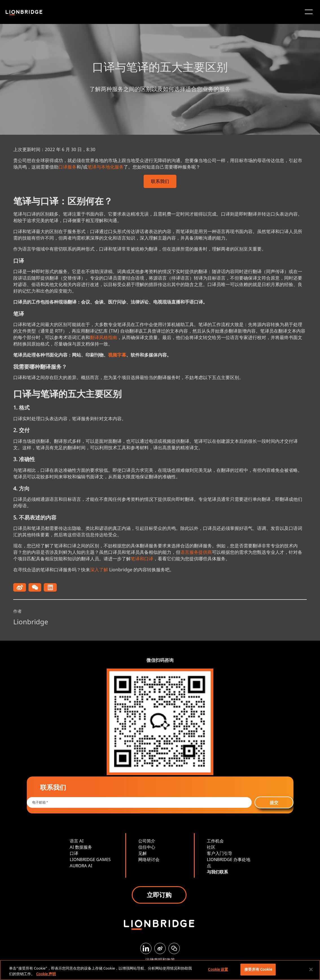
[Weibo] (160, 948)
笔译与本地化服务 (106, 167)
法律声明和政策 (160, 960)
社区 (211, 847)
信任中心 (147, 847)
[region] (160, 970)
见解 (143, 853)
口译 (74, 853)
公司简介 (147, 841)
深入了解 (99, 570)
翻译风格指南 (104, 337)
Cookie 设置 (218, 969)
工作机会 (215, 841)
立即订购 (159, 895)
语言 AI (77, 841)
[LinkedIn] (146, 948)
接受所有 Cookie (258, 969)
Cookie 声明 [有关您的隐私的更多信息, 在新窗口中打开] (46, 974)
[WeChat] (174, 948)
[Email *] (139, 802)
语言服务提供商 (196, 552)
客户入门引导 (220, 853)
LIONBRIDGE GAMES (90, 859)
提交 (274, 802)
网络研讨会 (149, 859)
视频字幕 (117, 355)
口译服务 (67, 167)
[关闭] (311, 969)
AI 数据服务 (81, 847)
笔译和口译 (142, 559)
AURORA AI (81, 866)
